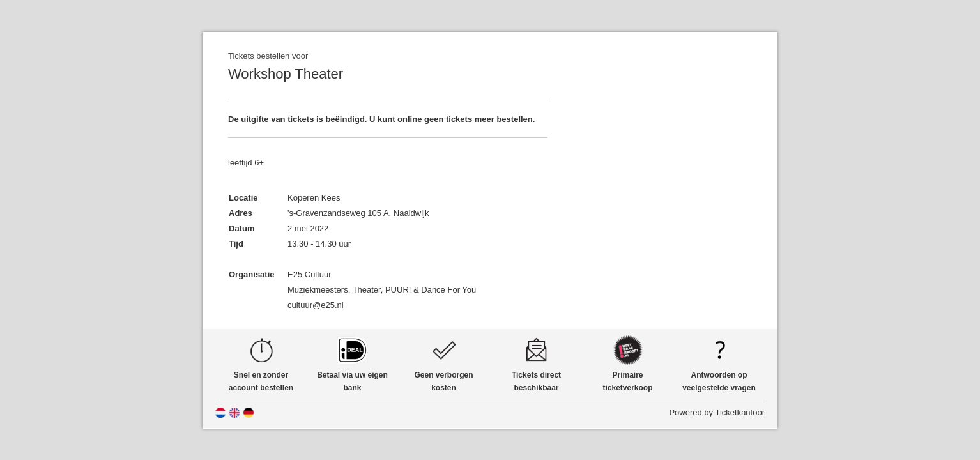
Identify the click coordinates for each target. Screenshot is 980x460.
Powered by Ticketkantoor (717, 412)
